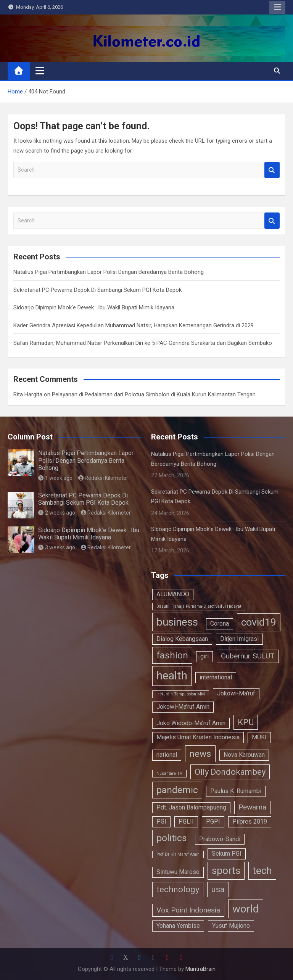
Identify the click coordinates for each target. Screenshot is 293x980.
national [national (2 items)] (167, 755)
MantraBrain (200, 969)
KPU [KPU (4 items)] (246, 722)
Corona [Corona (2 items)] (220, 624)
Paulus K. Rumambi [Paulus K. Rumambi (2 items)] (236, 791)
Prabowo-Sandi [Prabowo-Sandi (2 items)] (220, 839)
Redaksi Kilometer (103, 478)
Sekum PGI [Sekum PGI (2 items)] (227, 854)
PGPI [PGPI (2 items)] (213, 821)
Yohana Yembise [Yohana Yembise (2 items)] (178, 926)
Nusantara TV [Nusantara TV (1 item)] (169, 773)
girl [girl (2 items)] (204, 656)
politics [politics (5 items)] (172, 838)
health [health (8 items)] (172, 676)
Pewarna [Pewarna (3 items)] (252, 807)
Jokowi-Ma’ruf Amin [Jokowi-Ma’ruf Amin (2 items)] (183, 707)
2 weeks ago (57, 513)
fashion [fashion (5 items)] (172, 655)
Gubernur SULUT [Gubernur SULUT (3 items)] (248, 656)
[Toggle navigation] (40, 71)
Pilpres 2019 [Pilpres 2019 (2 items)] (250, 821)
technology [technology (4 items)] (178, 889)
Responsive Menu (277, 7)
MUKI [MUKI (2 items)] (259, 737)
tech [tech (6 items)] (262, 870)
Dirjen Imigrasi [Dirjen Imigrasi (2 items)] (239, 639)
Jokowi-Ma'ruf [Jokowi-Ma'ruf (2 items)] (236, 693)
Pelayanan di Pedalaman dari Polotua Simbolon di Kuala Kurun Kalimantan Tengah (154, 394)
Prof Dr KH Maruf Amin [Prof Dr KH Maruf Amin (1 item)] (178, 854)
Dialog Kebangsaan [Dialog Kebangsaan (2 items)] (182, 639)
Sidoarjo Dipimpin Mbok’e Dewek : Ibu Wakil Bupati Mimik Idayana (94, 307)
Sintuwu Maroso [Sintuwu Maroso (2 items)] (178, 872)
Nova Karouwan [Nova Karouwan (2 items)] (244, 755)
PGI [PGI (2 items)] (161, 821)
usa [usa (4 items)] (218, 889)
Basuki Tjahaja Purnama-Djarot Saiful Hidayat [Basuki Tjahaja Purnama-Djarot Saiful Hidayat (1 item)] (199, 606)
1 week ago (55, 478)
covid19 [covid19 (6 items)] (259, 622)
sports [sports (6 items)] (226, 870)
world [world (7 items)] (246, 909)
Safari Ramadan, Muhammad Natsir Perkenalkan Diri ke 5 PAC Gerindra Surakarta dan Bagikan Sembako (143, 343)
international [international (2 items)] (216, 677)
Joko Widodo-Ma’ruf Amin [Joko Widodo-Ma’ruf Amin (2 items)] (191, 723)
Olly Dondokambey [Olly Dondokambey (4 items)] (230, 772)
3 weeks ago (57, 547)
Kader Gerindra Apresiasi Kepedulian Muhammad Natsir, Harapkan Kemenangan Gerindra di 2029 (134, 325)
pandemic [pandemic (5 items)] (177, 790)
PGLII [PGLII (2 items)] (186, 821)
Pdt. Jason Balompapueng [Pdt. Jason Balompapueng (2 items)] (191, 807)
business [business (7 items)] (177, 622)
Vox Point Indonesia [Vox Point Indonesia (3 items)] (188, 910)
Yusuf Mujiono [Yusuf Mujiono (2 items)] (231, 926)
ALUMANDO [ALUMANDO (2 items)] (173, 594)
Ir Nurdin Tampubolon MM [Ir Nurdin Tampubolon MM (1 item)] (181, 694)
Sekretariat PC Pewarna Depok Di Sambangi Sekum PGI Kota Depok (97, 290)
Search (272, 170)
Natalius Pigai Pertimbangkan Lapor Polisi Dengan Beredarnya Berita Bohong (109, 272)
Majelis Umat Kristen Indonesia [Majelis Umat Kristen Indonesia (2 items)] (198, 737)
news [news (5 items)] (200, 754)
